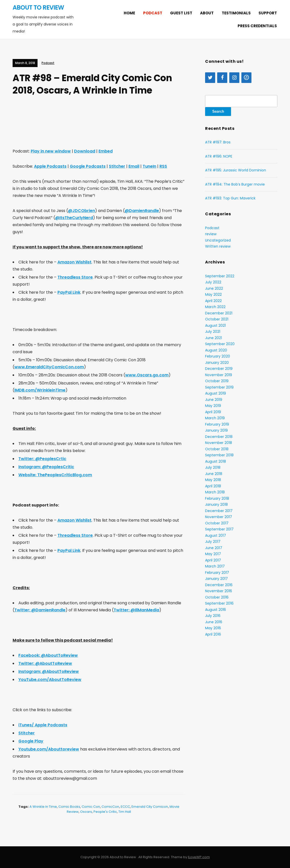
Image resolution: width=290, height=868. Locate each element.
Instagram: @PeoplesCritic (46, 467)
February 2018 (217, 498)
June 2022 (214, 288)
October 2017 (217, 523)
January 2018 (216, 504)
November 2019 (219, 375)
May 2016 (213, 628)
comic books (69, 807)
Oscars (86, 812)
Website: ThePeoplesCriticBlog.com (55, 475)
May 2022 (213, 294)
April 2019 (213, 412)
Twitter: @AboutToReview (45, 663)
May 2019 (213, 406)
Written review (218, 246)
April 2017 (213, 560)
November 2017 (219, 517)
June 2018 (214, 474)
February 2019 (217, 424)
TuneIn (149, 166)
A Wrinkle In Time (43, 807)
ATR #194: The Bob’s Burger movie (235, 184)
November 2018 (219, 443)
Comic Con (91, 807)
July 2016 (213, 616)
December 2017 (219, 511)
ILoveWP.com (199, 857)
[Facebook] (222, 78)
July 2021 (213, 332)
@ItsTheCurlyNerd (74, 218)
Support (268, 13)
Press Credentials (257, 26)
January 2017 (216, 579)
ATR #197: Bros (218, 142)
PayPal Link (69, 292)
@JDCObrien (82, 211)
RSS (163, 166)
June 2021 (214, 338)
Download (85, 151)
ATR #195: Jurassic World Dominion (236, 170)
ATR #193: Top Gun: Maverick (230, 198)
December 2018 (219, 437)
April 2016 (213, 634)
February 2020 (218, 356)
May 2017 (213, 554)
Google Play (31, 741)
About (207, 13)
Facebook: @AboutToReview (48, 655)
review (211, 234)
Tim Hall (125, 812)
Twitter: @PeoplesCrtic (42, 459)
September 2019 (219, 387)
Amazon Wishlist (74, 262)
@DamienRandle (142, 211)
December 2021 (219, 313)
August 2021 (215, 325)
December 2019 (219, 369)
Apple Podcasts (50, 166)
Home (129, 13)
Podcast (153, 13)
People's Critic (105, 812)
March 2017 (215, 566)
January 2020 (217, 363)
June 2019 (214, 400)
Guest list (181, 13)
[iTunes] (246, 78)
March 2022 (215, 307)
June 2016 (214, 622)
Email (134, 166)
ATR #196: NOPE (219, 156)
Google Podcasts (88, 166)
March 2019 (215, 418)
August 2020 (216, 350)
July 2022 (213, 282)
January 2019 (216, 430)
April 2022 (213, 301)
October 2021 (217, 319)
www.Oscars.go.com (147, 375)
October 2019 (217, 381)
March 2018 (215, 492)
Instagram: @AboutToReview (49, 671)
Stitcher (117, 166)
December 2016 (219, 585)
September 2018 (219, 455)
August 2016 (216, 610)
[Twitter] (210, 78)
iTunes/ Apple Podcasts (43, 725)
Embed (106, 151)
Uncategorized (218, 240)
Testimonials (236, 13)
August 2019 (216, 393)
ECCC (125, 807)
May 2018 (213, 480)
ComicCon (110, 807)
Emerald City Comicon (150, 807)
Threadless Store (75, 277)
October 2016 (217, 597)
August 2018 (216, 461)
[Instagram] (234, 78)
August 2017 (216, 535)
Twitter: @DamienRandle (40, 610)
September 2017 (219, 529)
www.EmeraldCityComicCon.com (49, 367)
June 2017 (214, 548)
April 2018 (213, 486)
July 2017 (213, 542)
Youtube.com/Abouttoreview (49, 749)
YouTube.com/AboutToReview (50, 680)
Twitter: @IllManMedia (136, 610)
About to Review (38, 7)
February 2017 (217, 573)
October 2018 (217, 449)
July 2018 (213, 467)
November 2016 (219, 591)
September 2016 (219, 603)
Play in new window (51, 151)
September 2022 (220, 276)
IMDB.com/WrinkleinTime (40, 390)
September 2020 (220, 344)
